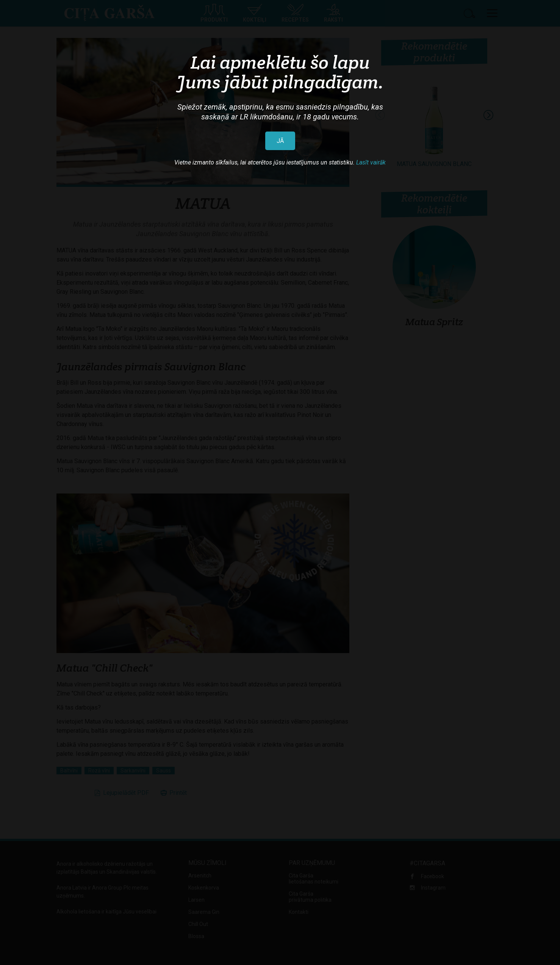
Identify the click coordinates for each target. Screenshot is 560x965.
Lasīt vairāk (371, 162)
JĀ (280, 141)
